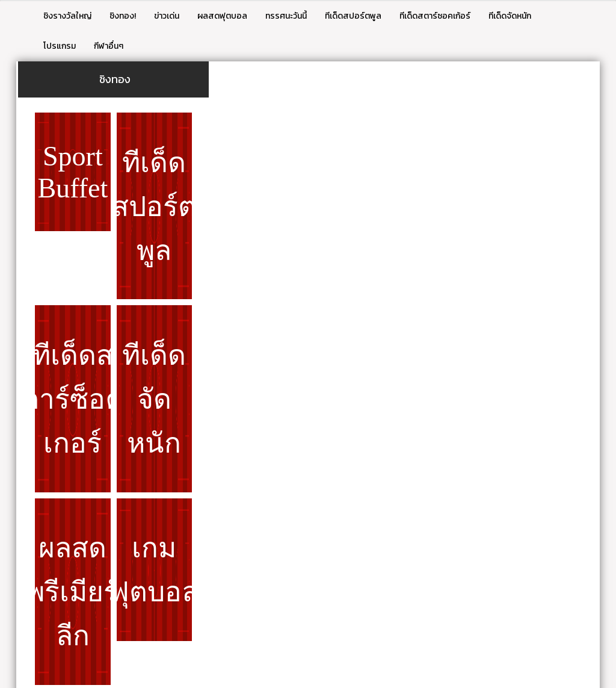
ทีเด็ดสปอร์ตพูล (353, 16)
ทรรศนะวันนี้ (286, 16)
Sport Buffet (72, 172)
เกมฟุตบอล (155, 570)
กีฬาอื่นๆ (109, 46)
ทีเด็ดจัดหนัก (510, 16)
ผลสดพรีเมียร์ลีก (73, 592)
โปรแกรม (60, 46)
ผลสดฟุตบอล (222, 16)
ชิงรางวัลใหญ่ (67, 16)
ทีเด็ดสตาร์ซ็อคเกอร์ (73, 399)
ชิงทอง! (123, 16)
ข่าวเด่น (167, 16)
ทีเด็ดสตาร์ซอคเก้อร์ (435, 16)
